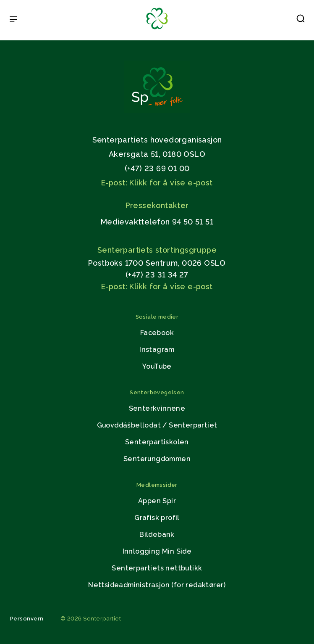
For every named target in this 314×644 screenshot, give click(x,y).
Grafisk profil (157, 518)
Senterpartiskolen (157, 442)
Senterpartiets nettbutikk (157, 568)
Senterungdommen (157, 459)
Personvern (27, 619)
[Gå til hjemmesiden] (157, 110)
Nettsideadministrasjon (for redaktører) (157, 585)
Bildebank (157, 534)
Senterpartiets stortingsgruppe (157, 250)
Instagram (157, 350)
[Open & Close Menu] (13, 20)
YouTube (157, 366)
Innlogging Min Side (157, 551)
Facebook (157, 333)
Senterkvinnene (157, 408)
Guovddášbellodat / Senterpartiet (157, 425)
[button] (301, 20)
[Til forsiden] (157, 30)
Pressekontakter (157, 205)
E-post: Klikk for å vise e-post (157, 183)
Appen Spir (157, 501)
